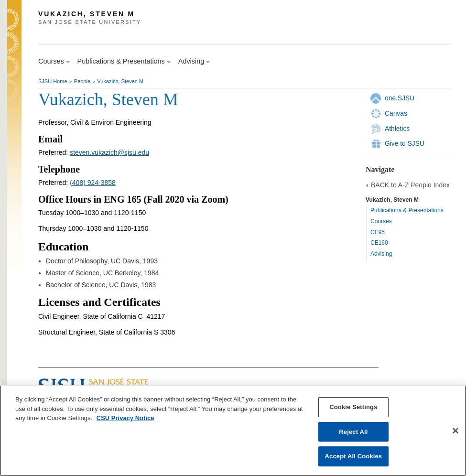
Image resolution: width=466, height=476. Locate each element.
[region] (233, 431)
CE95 (378, 232)
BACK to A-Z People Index (410, 185)
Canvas (396, 113)
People (82, 81)
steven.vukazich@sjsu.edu (109, 152)
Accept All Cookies (354, 456)
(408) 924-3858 (93, 183)
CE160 (379, 243)
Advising (381, 254)
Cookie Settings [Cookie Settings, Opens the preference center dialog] (353, 407)
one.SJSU (400, 98)
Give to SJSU (405, 143)
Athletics (397, 129)
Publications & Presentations (407, 210)
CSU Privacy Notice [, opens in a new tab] (125, 418)
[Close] (455, 431)
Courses (381, 221)
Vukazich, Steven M (120, 81)
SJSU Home (53, 81)
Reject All (353, 432)
